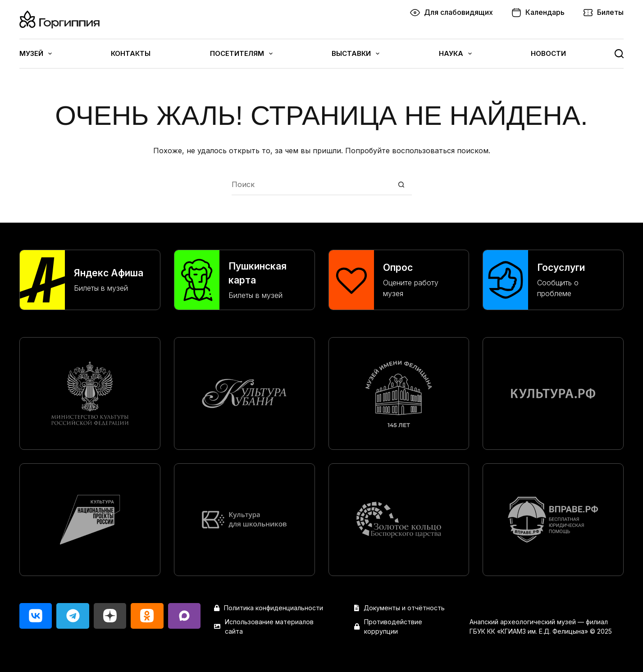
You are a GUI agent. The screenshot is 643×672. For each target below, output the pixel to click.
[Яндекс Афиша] (90, 280)
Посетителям (241, 54)
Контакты (131, 53)
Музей (36, 54)
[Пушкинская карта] (244, 280)
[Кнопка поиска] (401, 185)
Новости (548, 53)
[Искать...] (311, 185)
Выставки (356, 54)
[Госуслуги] (553, 280)
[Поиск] (619, 54)
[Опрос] (399, 280)
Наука (455, 54)
